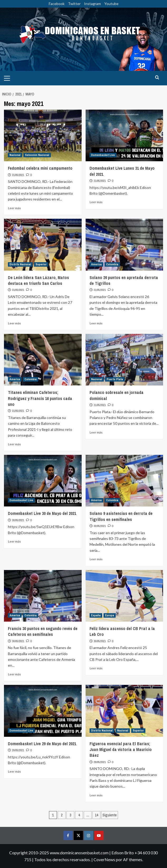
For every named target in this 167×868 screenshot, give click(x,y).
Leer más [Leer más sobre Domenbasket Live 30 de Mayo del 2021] (14, 541)
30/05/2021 (18, 520)
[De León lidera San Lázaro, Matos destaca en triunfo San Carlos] (43, 245)
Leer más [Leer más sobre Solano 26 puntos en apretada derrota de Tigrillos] (96, 323)
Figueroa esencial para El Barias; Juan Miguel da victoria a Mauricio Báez (121, 750)
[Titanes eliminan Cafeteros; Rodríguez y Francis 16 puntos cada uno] (43, 360)
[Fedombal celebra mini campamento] (43, 135)
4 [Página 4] (79, 815)
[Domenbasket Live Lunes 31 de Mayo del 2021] (124, 135)
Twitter (74, 4)
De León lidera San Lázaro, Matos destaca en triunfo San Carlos (38, 280)
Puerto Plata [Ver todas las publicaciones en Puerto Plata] (115, 379)
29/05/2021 (18, 750)
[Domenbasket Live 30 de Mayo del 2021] (43, 481)
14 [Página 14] (96, 815)
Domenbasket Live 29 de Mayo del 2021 (42, 744)
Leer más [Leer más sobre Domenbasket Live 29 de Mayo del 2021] (14, 771)
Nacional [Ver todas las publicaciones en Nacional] (15, 155)
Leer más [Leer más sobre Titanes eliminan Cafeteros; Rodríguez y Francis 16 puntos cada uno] (14, 444)
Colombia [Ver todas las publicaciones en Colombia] (112, 264)
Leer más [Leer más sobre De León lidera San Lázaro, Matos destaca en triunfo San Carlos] (14, 323)
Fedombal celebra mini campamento (40, 168)
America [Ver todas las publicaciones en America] (96, 264)
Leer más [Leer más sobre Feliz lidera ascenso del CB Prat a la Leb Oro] (96, 668)
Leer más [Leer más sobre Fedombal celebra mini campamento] (14, 208)
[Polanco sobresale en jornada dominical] (124, 360)
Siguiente (110, 815)
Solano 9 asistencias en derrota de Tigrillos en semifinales (121, 516)
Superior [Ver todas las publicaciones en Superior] (41, 264)
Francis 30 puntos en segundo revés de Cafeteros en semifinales (43, 631)
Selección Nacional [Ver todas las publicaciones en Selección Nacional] (37, 155)
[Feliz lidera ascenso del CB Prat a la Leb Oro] (124, 596)
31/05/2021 (18, 175)
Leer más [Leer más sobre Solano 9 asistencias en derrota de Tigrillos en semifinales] (96, 559)
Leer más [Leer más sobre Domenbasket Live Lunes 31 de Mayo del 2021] (96, 202)
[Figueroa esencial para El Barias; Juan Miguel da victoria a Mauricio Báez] (124, 711)
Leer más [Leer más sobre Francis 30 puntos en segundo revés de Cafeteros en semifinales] (14, 674)
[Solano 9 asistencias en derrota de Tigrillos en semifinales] (124, 481)
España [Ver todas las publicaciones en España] (96, 615)
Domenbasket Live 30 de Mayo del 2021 (42, 513)
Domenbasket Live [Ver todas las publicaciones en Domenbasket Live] (103, 155)
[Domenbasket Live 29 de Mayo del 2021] (43, 711)
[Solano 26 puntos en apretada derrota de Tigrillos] (124, 245)
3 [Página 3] (70, 815)
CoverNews (104, 859)
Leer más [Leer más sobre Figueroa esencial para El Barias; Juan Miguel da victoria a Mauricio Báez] (96, 795)
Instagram (92, 4)
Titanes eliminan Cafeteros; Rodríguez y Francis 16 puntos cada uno (40, 398)
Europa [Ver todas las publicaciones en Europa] (110, 615)
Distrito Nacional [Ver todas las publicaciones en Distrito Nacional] (20, 264)
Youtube (111, 4)
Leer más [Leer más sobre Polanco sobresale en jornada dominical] (96, 432)
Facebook (57, 4)
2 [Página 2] (62, 815)
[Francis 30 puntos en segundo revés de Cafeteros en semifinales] (43, 596)
